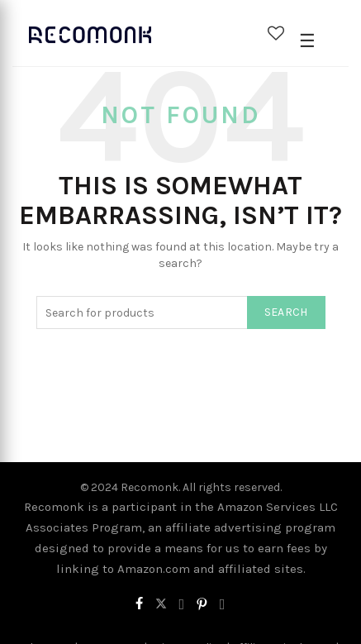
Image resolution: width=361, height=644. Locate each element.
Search (286, 312)
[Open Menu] (307, 41)
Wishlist (276, 33)
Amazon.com (154, 569)
